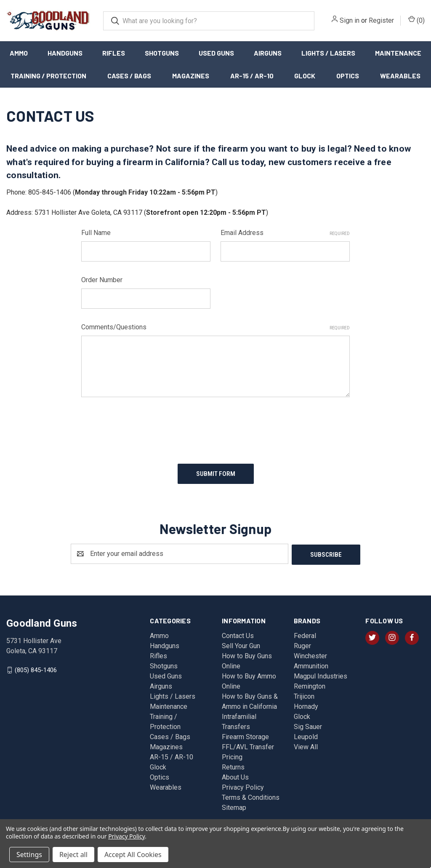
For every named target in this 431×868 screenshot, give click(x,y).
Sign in (350, 20)
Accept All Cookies (133, 855)
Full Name (96, 233)
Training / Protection (48, 76)
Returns (233, 765)
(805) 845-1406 (36, 668)
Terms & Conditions (251, 795)
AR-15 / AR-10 (252, 76)
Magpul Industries (321, 674)
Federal (305, 634)
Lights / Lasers (328, 53)
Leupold (306, 735)
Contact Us (238, 634)
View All (306, 745)
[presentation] (145, 427)
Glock (305, 76)
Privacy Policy (243, 785)
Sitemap (234, 805)
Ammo (19, 53)
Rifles (114, 53)
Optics (348, 76)
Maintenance (398, 53)
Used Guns (216, 53)
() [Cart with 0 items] (416, 20)
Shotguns (162, 53)
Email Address (285, 233)
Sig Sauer (308, 725)
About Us (235, 775)
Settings (29, 855)
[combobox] (209, 21)
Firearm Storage (245, 735)
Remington (310, 684)
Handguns (65, 53)
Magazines (191, 76)
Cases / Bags (129, 76)
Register (381, 20)
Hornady (306, 704)
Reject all (73, 855)
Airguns (268, 53)
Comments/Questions (216, 327)
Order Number (102, 280)
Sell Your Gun (241, 644)
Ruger (302, 644)
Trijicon (304, 694)
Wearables (166, 785)
